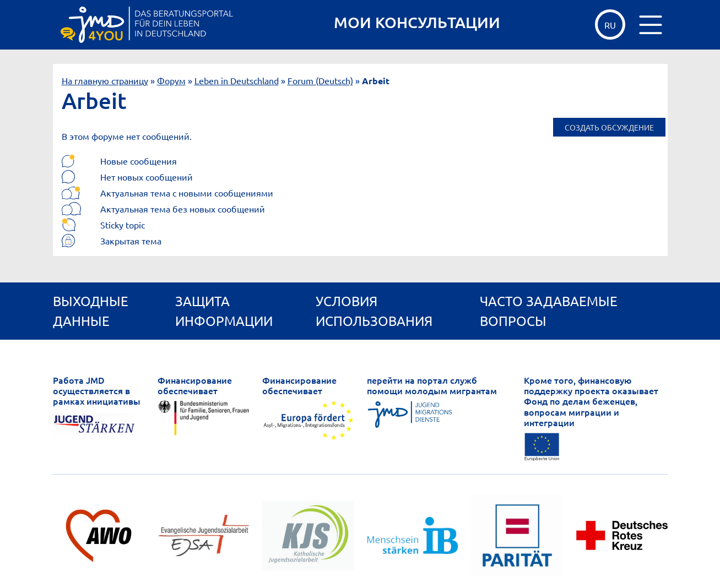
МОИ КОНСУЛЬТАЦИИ (417, 22)
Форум (171, 80)
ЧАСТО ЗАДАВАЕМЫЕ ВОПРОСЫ (549, 311)
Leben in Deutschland (237, 80)
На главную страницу (105, 80)
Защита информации (224, 311)
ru (610, 25)
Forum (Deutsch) (320, 80)
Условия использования (374, 311)
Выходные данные (91, 311)
